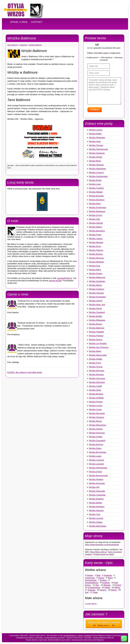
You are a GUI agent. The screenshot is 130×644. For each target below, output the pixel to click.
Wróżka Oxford (95, 472)
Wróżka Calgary (96, 239)
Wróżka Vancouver (97, 378)
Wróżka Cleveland (97, 312)
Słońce (114, 590)
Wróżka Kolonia (96, 429)
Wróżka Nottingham (97, 169)
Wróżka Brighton (96, 394)
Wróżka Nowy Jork (97, 305)
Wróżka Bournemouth (98, 476)
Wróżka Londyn (96, 130)
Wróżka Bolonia (96, 254)
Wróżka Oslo (95, 219)
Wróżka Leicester (96, 464)
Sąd (87, 592)
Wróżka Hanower (96, 293)
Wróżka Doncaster (97, 483)
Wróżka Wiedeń (96, 192)
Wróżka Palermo (96, 250)
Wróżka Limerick (96, 518)
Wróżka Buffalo (96, 316)
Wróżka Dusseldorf (97, 441)
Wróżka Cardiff (95, 386)
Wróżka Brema (95, 421)
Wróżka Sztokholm (97, 281)
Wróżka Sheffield (96, 398)
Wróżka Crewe (95, 410)
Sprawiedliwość (92, 583)
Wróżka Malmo (95, 285)
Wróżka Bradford (96, 499)
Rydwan (103, 580)
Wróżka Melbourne (97, 277)
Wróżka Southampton (98, 176)
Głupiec (90, 575)
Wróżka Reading (96, 479)
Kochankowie (91, 580)
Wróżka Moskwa (96, 242)
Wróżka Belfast (95, 503)
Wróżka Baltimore (35, 45)
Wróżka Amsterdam (97, 297)
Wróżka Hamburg (97, 417)
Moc (97, 585)
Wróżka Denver (96, 340)
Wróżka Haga (95, 141)
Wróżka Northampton (98, 468)
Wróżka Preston (96, 402)
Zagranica (23, 45)
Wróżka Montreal (96, 375)
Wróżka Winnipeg (97, 371)
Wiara (110, 578)
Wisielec (107, 585)
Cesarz (101, 578)
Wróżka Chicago (96, 145)
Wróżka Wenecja (96, 258)
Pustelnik (106, 583)
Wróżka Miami (95, 351)
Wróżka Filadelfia (96, 332)
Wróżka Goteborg (97, 289)
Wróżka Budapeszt (97, 211)
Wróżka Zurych (95, 215)
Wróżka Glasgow (96, 165)
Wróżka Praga (95, 235)
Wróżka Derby (95, 390)
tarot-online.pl (12, 45)
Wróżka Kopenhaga (97, 208)
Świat (95, 592)
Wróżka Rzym (95, 246)
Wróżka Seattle (96, 359)
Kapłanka (108, 575)
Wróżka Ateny (95, 204)
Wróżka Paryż (95, 363)
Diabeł (107, 587)
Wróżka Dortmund (97, 433)
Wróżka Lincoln (96, 406)
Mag (98, 575)
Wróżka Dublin (95, 134)
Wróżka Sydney (96, 274)
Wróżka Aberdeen (97, 507)
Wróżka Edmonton (97, 382)
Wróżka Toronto (96, 367)
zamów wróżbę (55, 281)
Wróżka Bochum (96, 444)
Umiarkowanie (94, 587)
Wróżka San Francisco (99, 347)
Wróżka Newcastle (97, 491)
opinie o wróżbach (85, 636)
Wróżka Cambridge (97, 495)
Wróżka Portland (96, 336)
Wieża (117, 587)
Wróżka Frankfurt (96, 188)
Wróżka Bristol (95, 180)
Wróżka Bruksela (96, 196)
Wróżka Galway (96, 522)
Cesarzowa (90, 578)
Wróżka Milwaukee (97, 320)
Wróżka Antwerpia (97, 153)
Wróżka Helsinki (96, 223)
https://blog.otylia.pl (98, 552)
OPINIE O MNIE (19, 22)
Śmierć (118, 585)
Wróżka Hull (94, 487)
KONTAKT (37, 22)
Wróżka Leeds (95, 456)
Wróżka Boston (96, 324)
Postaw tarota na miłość (104, 554)
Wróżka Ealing (95, 448)
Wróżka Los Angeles (98, 343)
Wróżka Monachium (98, 425)
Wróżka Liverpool (96, 460)
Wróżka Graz (95, 266)
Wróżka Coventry (96, 173)
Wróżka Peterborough (98, 149)
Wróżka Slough (96, 157)
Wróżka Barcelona (97, 231)
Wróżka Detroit (95, 309)
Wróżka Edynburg (97, 200)
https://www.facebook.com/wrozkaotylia (102, 545)
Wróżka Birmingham (98, 452)
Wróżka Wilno (95, 270)
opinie (105, 53)
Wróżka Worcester (97, 413)
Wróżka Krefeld (96, 437)
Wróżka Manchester (98, 526)
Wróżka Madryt (95, 227)
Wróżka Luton (95, 184)
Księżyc (103, 590)
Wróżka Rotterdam (97, 138)
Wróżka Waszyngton (98, 355)
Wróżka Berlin (95, 161)
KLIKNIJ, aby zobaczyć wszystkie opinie (25, 372)
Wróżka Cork (95, 514)
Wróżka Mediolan (96, 262)
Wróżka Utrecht (96, 301)
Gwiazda (91, 590)
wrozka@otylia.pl (65, 278)
